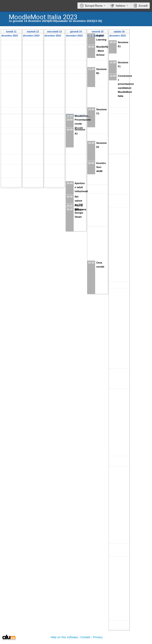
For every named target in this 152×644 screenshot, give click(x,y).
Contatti (85, 637)
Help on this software (64, 637)
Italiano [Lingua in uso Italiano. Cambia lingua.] (120, 6)
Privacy (98, 637)
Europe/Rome (94, 6)
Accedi (143, 6)
